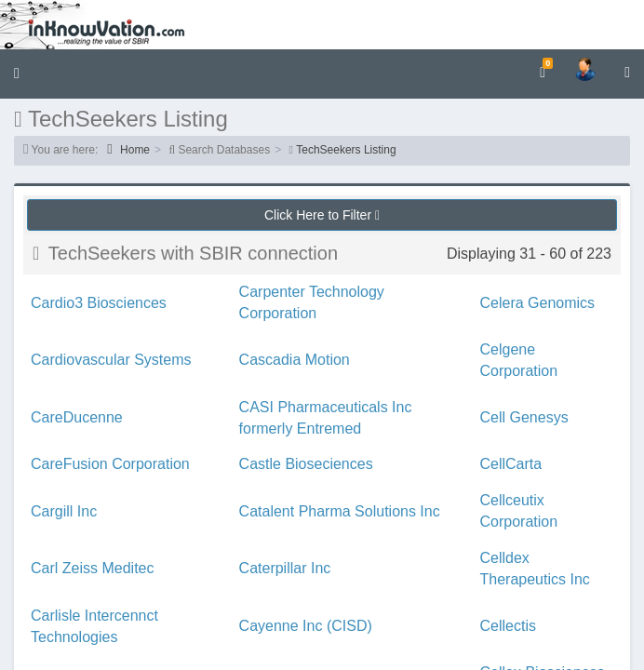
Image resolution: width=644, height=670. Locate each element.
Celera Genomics (538, 303)
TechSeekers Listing (346, 150)
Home (128, 149)
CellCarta (511, 464)
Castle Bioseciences (306, 464)
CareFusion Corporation (110, 464)
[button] (17, 74)
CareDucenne (77, 417)
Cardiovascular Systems (111, 360)
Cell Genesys (524, 417)
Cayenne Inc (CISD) (306, 626)
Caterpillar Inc (285, 568)
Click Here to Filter (322, 215)
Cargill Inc (64, 511)
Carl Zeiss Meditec (92, 568)
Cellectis (508, 626)
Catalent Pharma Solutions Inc (340, 511)
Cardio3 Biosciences (99, 303)
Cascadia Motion (295, 360)
